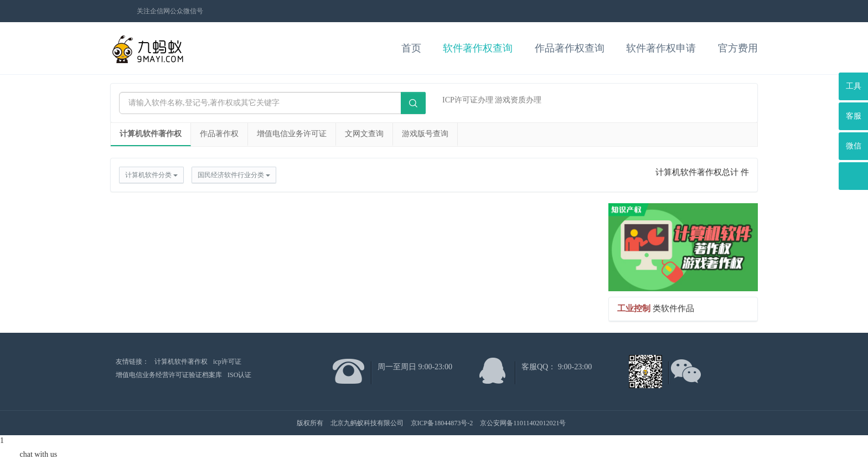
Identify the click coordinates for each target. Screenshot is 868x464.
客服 (854, 116)
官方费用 (738, 48)
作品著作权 (219, 134)
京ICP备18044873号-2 (442, 423)
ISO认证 (239, 375)
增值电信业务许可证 (292, 134)
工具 (854, 86)
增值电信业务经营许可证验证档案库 (169, 375)
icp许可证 (227, 362)
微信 (854, 146)
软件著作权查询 (478, 48)
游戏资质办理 (518, 100)
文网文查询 (364, 134)
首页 (411, 48)
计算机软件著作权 (151, 134)
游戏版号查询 (425, 134)
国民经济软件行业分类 (234, 175)
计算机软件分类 (151, 175)
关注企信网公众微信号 (170, 11)
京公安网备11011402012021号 (523, 423)
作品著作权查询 (570, 48)
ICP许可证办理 (468, 100)
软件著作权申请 (661, 48)
